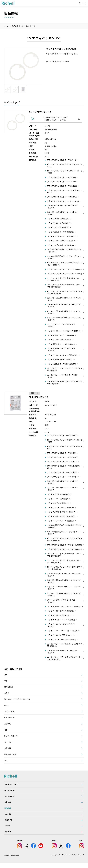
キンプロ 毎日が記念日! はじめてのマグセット (64, 251)
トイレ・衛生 (9, 713)
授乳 (6, 676)
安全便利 (7, 725)
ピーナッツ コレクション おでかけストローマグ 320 (65, 172)
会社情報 (7, 805)
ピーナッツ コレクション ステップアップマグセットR (65, 293)
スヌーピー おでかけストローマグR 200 (62, 207)
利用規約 (7, 860)
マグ (35, 26)
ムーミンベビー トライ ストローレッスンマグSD (65, 370)
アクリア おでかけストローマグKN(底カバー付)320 (64, 192)
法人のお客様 (9, 799)
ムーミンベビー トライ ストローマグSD (62, 377)
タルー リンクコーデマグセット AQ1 (61, 326)
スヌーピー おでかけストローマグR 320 (62, 214)
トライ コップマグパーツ (61, 246)
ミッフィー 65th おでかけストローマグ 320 (64, 319)
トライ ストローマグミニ (61, 336)
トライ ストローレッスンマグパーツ (61, 350)
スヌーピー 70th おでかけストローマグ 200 (64, 300)
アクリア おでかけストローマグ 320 (65, 274)
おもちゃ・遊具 (10, 755)
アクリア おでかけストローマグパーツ (62, 160)
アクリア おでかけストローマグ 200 (65, 270)
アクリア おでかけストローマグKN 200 (62, 186)
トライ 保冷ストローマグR (61, 345)
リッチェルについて (11, 786)
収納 (6, 731)
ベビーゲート (9, 719)
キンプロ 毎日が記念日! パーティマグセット (64, 258)
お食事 (7, 694)
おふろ (7, 706)
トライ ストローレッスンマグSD (64, 356)
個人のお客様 (9, 792)
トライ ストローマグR (59, 340)
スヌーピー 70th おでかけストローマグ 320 (64, 306)
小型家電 (7, 749)
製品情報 (7, 811)
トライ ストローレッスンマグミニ (64, 332)
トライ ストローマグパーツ (61, 241)
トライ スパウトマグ (59, 219)
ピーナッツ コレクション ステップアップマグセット (65, 264)
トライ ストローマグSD (60, 360)
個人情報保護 (15, 860)
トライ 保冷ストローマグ (61, 233)
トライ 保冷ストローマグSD (62, 364)
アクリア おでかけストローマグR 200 (61, 178)
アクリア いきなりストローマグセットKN (63, 202)
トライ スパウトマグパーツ (61, 237)
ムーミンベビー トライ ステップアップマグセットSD (65, 383)
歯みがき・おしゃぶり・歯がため (17, 700)
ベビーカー (8, 743)
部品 (6, 762)
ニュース (7, 817)
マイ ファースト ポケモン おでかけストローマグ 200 (64, 280)
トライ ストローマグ (59, 224)
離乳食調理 (8, 688)
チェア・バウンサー (12, 737)
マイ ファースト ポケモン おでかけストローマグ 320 (64, 286)
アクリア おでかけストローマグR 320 (61, 182)
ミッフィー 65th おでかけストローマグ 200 (64, 313)
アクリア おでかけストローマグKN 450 (62, 197)
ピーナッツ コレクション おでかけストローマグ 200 (65, 165)
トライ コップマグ (58, 228)
